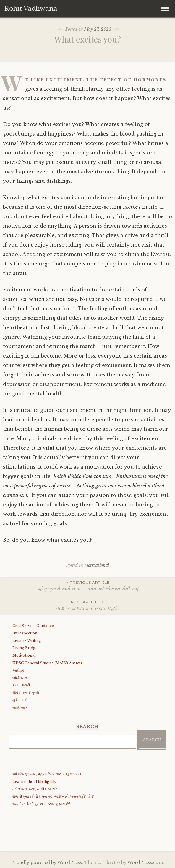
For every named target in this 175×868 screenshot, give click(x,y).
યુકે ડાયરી (20, 700)
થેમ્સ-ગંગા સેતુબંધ (26, 692)
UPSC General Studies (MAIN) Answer (47, 663)
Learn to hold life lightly (34, 782)
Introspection (25, 633)
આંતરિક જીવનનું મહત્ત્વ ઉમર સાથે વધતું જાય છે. (47, 774)
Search (152, 740)
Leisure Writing (27, 641)
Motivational (97, 565)
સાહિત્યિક (20, 708)
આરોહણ (19, 670)
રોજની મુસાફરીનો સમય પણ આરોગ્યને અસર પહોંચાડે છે (53, 796)
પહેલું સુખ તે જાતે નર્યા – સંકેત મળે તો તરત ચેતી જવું (87, 586)
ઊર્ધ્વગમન (20, 678)
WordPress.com (145, 862)
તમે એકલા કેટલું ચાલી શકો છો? (35, 789)
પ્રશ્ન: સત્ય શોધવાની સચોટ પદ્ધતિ (87, 605)
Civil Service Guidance (33, 626)
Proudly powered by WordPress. (47, 862)
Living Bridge (25, 648)
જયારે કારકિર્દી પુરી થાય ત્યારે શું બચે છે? (41, 804)
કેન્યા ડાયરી (21, 685)
